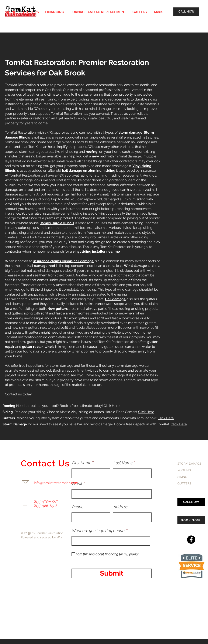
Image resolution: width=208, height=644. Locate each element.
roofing (92, 152)
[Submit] (112, 573)
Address (120, 507)
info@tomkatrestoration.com (56, 483)
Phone (77, 507)
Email (77, 484)
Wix (59, 537)
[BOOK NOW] (191, 520)
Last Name (123, 463)
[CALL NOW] (186, 12)
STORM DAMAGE (189, 464)
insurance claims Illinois (53, 261)
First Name (81, 463)
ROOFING (184, 470)
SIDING (182, 477)
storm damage (131, 132)
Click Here (112, 406)
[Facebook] (191, 540)
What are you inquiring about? (98, 531)
